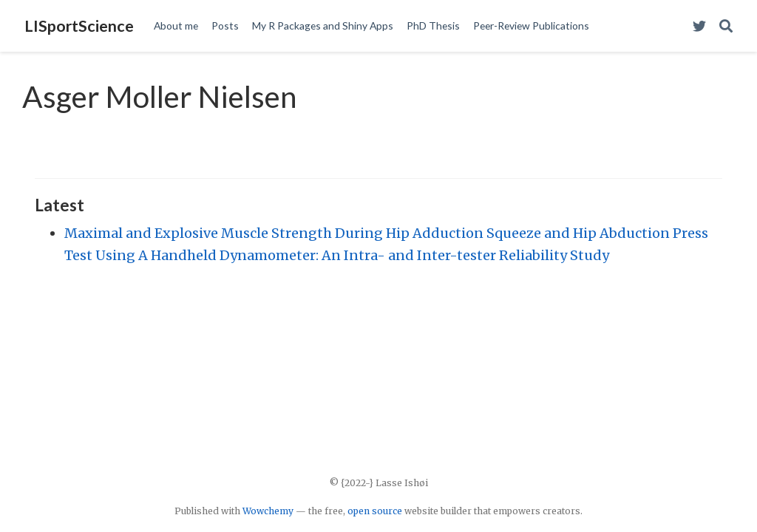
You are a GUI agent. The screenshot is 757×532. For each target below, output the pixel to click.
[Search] (726, 26)
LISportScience (79, 26)
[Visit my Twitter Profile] (699, 26)
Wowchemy (268, 511)
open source (375, 511)
